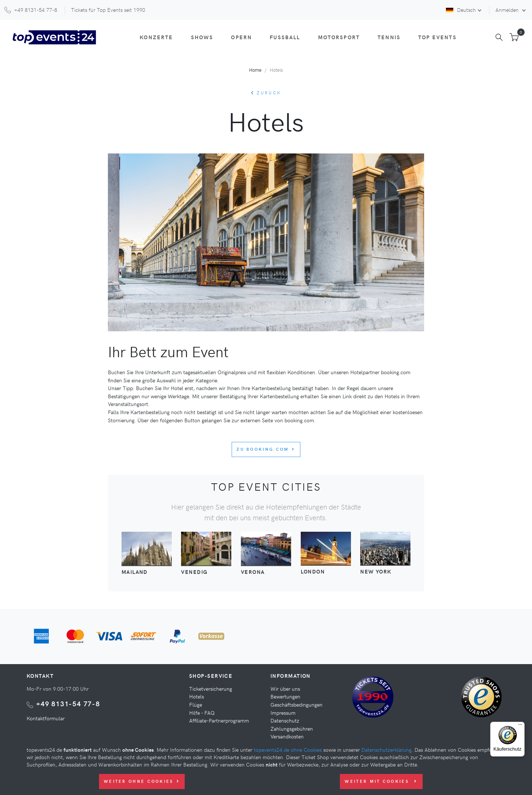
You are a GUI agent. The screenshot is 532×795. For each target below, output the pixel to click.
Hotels (197, 696)
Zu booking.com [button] (266, 449)
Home (255, 70)
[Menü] (520, 726)
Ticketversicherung (211, 689)
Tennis (389, 37)
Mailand (135, 572)
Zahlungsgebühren (292, 728)
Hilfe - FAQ (202, 713)
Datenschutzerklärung (386, 750)
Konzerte (156, 37)
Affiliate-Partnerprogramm (219, 720)
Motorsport (339, 37)
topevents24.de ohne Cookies (288, 750)
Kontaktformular (46, 718)
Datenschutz (285, 720)
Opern (241, 37)
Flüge (196, 704)
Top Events (437, 37)
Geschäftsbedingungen (296, 704)
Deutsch (461, 10)
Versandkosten (287, 736)
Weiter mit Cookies (381, 781)
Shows (202, 37)
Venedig (194, 572)
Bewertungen (285, 696)
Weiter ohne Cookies (142, 781)
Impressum (283, 713)
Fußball (285, 37)
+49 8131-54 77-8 (68, 703)
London (313, 571)
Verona (253, 572)
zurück (266, 93)
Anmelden (508, 10)
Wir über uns (285, 689)
